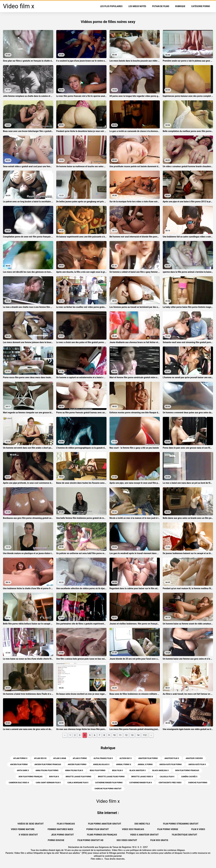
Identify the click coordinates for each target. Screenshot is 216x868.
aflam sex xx (40, 758)
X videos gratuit (28, 835)
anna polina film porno (47, 770)
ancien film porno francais (48, 764)
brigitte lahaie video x (142, 777)
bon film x (54, 777)
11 (120, 735)
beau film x (117, 770)
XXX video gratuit (127, 840)
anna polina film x (74, 770)
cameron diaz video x (19, 783)
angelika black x (101, 764)
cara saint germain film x (48, 783)
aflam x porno (80, 758)
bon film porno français (31, 777)
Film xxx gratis (159, 840)
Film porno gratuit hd (91, 840)
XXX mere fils (142, 824)
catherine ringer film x (141, 783)
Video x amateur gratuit (144, 835)
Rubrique (180, 6)
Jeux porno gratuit (62, 835)
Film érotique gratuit (185, 835)
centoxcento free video (170, 783)
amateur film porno (148, 758)
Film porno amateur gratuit (105, 824)
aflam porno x (20, 758)
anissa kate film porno (171, 764)
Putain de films (161, 6)
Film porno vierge (168, 829)
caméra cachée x (189, 777)
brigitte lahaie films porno (111, 777)
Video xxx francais (133, 829)
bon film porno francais (187, 770)
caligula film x (167, 777)
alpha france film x (103, 758)
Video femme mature (23, 829)
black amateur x (137, 770)
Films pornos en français (102, 835)
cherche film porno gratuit (108, 789)
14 (138, 735)
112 (145, 735)
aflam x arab (60, 758)
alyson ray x (126, 758)
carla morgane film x (78, 783)
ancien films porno (77, 764)
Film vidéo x (97, 859)
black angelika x (160, 770)
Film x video (198, 829)
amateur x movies (194, 758)
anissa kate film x (197, 764)
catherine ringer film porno (109, 783)
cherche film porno (198, 783)
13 (132, 735)
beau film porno (98, 770)
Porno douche (56, 840)
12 (126, 735)
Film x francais (66, 824)
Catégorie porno (201, 6)
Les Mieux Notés (137, 6)
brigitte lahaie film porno (78, 777)
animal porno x (124, 764)
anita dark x (23, 770)
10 (114, 735)
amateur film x (172, 758)
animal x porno (145, 764)
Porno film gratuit (98, 829)
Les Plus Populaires (111, 6)
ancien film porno (19, 764)
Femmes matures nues (60, 829)
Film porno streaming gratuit (181, 824)
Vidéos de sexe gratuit (31, 824)
